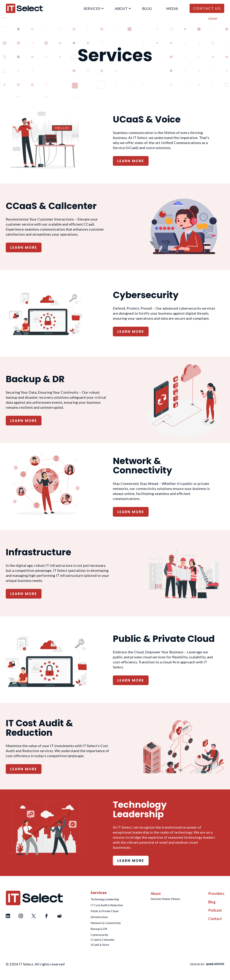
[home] (24, 8)
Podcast (215, 910)
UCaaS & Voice (100, 945)
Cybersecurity (99, 935)
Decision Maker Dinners (165, 899)
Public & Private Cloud (104, 911)
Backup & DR (99, 929)
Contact (215, 919)
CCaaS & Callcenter (103, 940)
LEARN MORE (131, 161)
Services (99, 893)
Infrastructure (99, 917)
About (156, 893)
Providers (216, 893)
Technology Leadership (105, 899)
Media (172, 8)
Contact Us (207, 8)
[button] (92, 8)
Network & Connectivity (106, 923)
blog (147, 8)
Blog (212, 902)
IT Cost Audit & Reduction (107, 905)
